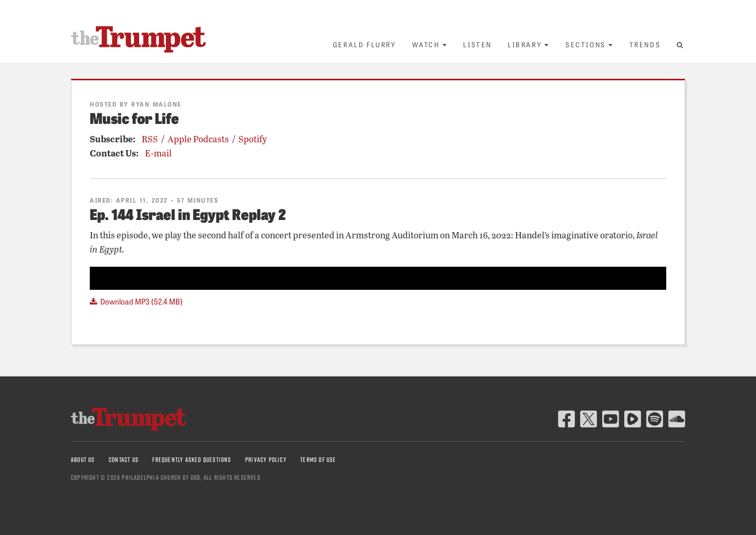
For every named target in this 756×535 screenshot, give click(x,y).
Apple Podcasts (198, 139)
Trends (645, 44)
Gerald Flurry (365, 44)
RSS (150, 139)
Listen (477, 44)
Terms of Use (318, 460)
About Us (83, 460)
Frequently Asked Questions (192, 460)
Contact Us (124, 460)
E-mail (158, 153)
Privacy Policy (266, 460)
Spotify (253, 139)
